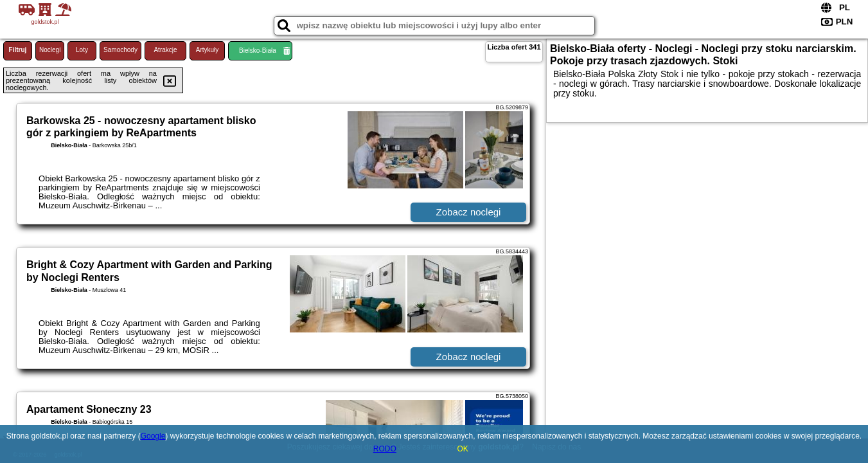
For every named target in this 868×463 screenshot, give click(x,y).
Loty (82, 50)
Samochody (120, 50)
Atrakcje (165, 50)
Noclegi (50, 50)
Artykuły (208, 50)
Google (153, 436)
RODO (385, 449)
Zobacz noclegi (469, 212)
